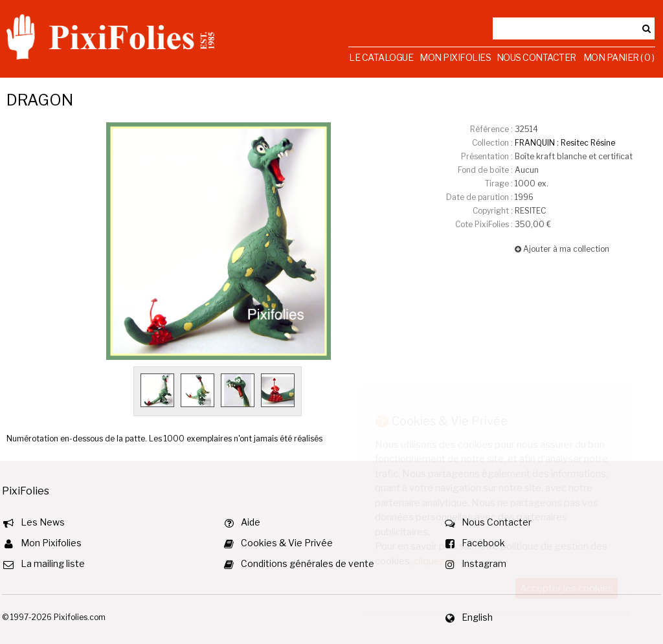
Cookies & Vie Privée (287, 543)
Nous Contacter (536, 57)
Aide (251, 522)
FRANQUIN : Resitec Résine (565, 143)
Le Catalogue (381, 57)
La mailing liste (53, 563)
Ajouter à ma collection (562, 249)
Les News (43, 522)
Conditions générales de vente (308, 563)
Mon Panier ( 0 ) (619, 57)
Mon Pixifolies (455, 57)
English (477, 617)
